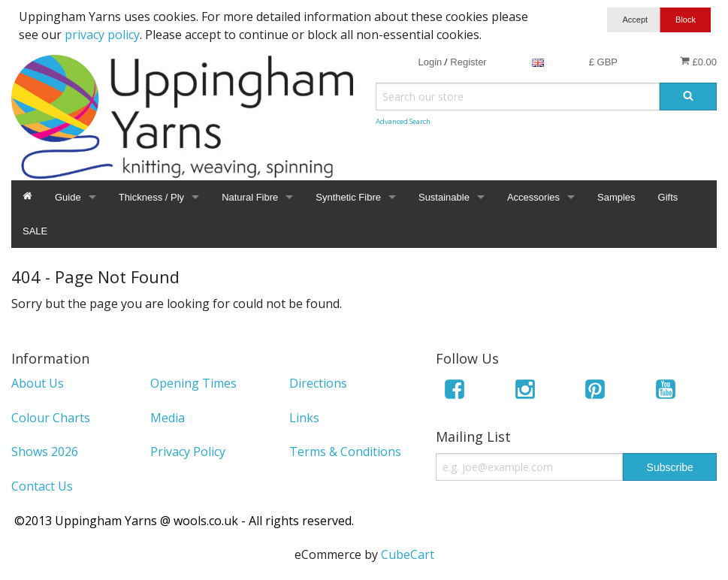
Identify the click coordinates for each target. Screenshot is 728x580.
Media (168, 418)
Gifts (668, 197)
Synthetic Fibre (348, 197)
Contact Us (42, 486)
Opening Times (193, 383)
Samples (616, 197)
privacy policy (102, 35)
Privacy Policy (188, 452)
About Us (38, 383)
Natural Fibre (250, 197)
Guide (68, 197)
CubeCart (408, 554)
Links (304, 418)
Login (430, 62)
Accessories (533, 197)
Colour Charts (51, 418)
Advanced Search (403, 121)
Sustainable (444, 197)
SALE (35, 231)
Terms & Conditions (345, 452)
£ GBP (603, 62)
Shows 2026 (45, 452)
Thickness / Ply (151, 197)
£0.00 (698, 62)
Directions (318, 383)
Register (468, 62)
